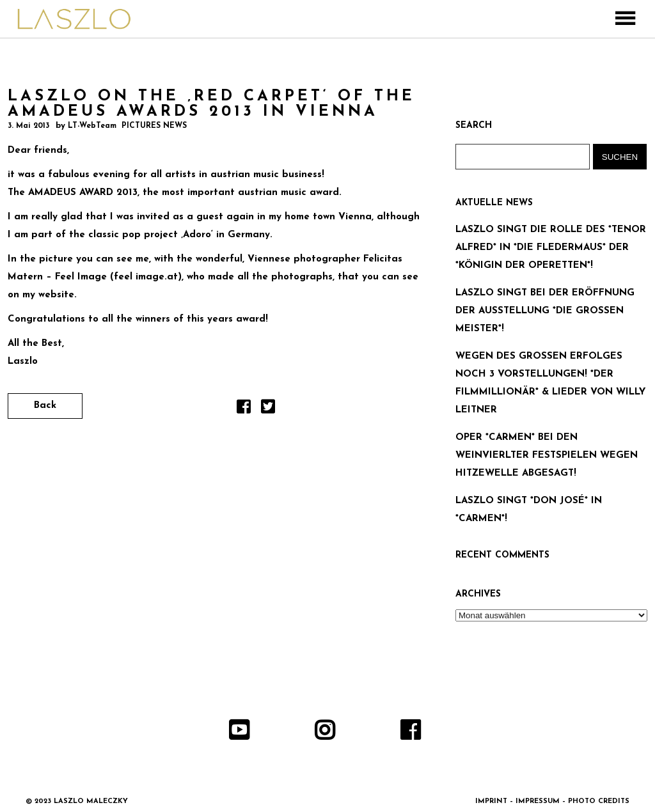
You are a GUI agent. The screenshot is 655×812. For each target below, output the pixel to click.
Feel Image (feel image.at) (118, 277)
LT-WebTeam (92, 126)
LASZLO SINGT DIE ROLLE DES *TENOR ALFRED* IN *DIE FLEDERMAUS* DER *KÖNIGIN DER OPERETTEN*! (551, 248)
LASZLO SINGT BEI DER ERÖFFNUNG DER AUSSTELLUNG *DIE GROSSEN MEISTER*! (545, 311)
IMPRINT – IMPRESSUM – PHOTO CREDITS (552, 801)
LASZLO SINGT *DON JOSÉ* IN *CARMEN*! (529, 510)
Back (45, 406)
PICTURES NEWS (154, 126)
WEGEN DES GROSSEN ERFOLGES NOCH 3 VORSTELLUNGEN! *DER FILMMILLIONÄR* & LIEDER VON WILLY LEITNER (550, 383)
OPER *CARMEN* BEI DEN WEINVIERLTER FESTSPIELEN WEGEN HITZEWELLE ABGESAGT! (547, 456)
